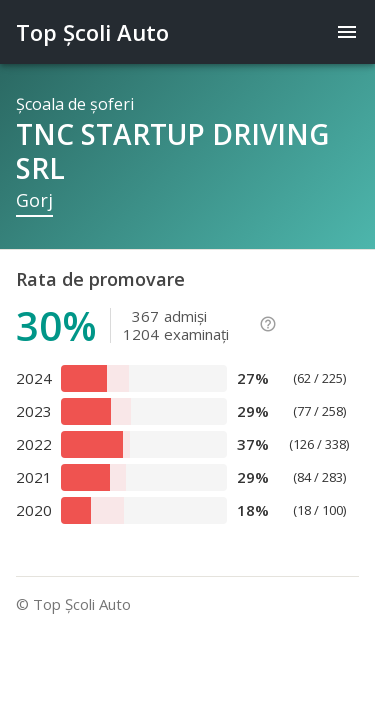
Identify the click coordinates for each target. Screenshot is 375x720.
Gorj (34, 200)
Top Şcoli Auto (92, 32)
